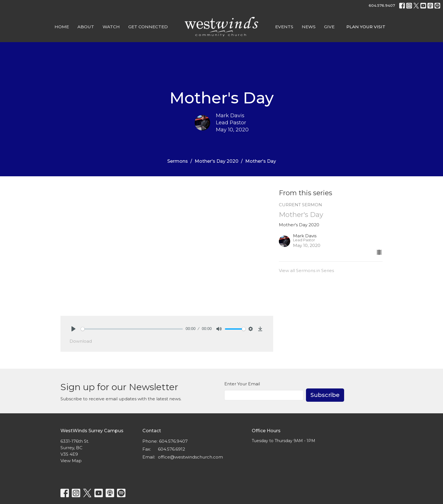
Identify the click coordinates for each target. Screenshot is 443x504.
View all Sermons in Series (306, 271)
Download (81, 341)
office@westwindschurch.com (190, 457)
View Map (71, 461)
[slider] (132, 329)
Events (284, 27)
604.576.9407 (382, 5)
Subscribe (325, 395)
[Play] (73, 329)
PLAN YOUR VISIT (366, 27)
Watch (111, 27)
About (86, 27)
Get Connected (148, 27)
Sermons (178, 161)
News (309, 27)
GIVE (329, 27)
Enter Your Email (242, 384)
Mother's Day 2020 (217, 161)
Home (62, 27)
